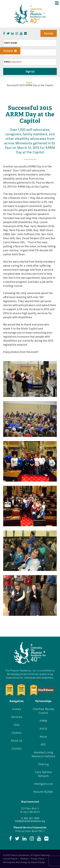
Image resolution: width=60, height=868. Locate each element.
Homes (17, 709)
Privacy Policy (38, 859)
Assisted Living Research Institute (43, 754)
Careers (17, 733)
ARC (43, 744)
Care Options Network (43, 774)
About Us (17, 741)
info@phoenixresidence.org (30, 821)
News (29, 82)
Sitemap (24, 859)
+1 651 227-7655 (30, 818)
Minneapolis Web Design (15, 862)
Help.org (43, 764)
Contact (17, 748)
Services (17, 717)
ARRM (43, 721)
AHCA (43, 729)
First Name (11, 43)
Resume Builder (43, 792)
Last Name (10, 52)
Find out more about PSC (30, 831)
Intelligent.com (43, 784)
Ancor (44, 736)
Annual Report (10, 859)
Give (17, 725)
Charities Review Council (43, 711)
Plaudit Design (38, 862)
